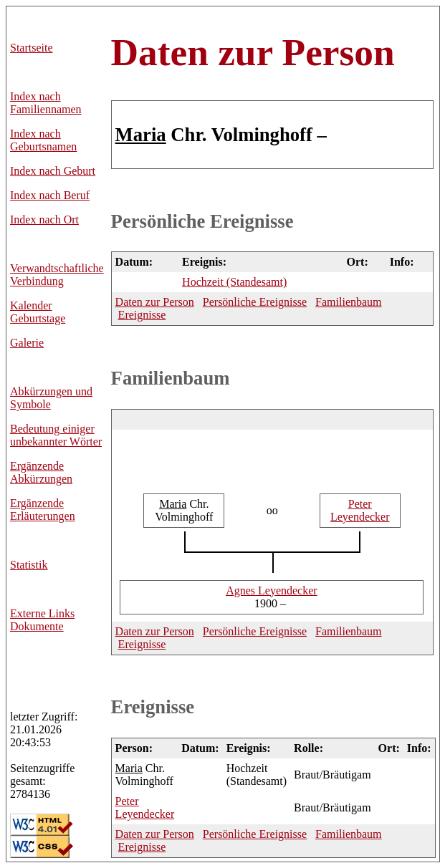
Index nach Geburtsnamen (43, 140)
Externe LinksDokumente (42, 620)
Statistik (29, 565)
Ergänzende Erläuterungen (43, 510)
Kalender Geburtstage (38, 312)
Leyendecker (360, 510)
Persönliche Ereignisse (202, 221)
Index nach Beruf (50, 195)
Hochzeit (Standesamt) (234, 282)
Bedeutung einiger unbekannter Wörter (56, 435)
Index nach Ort (44, 220)
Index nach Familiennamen (46, 103)
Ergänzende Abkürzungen (41, 472)
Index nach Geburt (53, 171)
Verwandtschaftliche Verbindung (57, 275)
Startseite (32, 48)
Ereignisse (142, 315)
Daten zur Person (253, 52)
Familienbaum (348, 302)
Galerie (27, 343)
